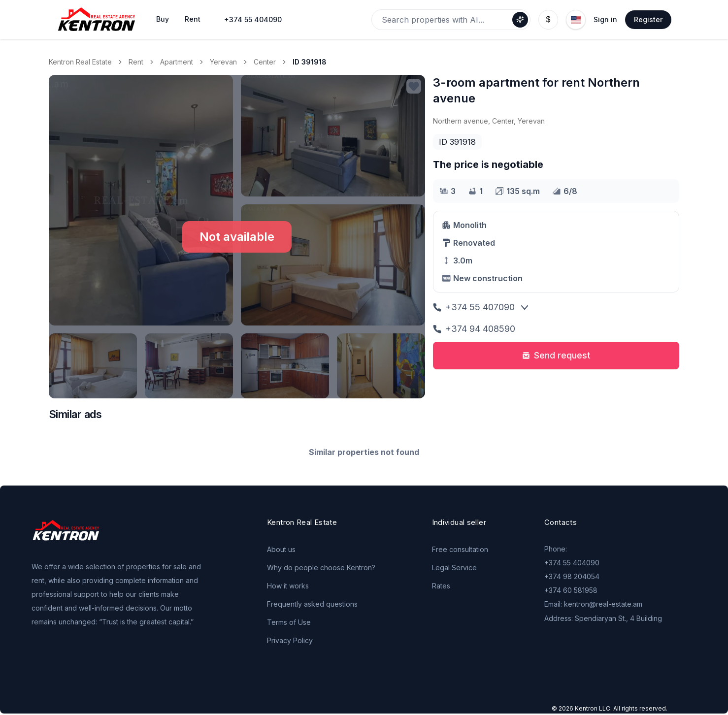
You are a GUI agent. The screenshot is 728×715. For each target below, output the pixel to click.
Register (648, 19)
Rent (136, 62)
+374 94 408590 (474, 329)
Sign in (605, 19)
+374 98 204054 (572, 576)
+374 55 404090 (253, 19)
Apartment (177, 62)
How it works (288, 586)
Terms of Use (289, 622)
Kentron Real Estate (80, 62)
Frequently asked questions (312, 604)
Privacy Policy (290, 640)
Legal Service (454, 568)
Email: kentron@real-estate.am (593, 604)
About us (281, 549)
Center (265, 62)
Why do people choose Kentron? (321, 568)
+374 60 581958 (571, 590)
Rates (441, 586)
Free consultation (460, 549)
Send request (556, 355)
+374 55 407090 (474, 307)
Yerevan (223, 62)
